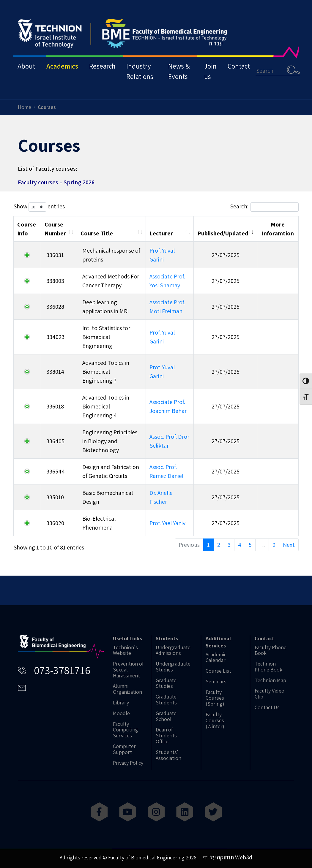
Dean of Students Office (166, 735)
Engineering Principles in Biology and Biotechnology (110, 441)
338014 (55, 372)
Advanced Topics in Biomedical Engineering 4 (106, 406)
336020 (55, 523)
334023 (55, 337)
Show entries (39, 207)
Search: (264, 207)
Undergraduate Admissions (173, 650)
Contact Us (267, 707)
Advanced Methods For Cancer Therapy (111, 281)
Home (25, 107)
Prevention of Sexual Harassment (128, 670)
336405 (55, 441)
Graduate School (166, 716)
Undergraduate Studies (173, 667)
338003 (55, 281)
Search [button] (299, 73)
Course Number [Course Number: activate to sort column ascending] (55, 229)
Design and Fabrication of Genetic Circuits (111, 471)
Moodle (121, 713)
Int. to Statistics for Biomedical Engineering (106, 337)
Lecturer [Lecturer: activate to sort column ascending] (161, 233)
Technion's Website (125, 650)
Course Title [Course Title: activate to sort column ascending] (97, 233)
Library (121, 703)
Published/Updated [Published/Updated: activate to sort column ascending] (223, 233)
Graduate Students (166, 700)
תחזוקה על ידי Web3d (227, 857)
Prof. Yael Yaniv (167, 523)
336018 (55, 406)
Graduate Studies (166, 683)
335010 (55, 497)
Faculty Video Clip (270, 694)
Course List (218, 671)
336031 (55, 255)
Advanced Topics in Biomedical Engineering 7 (106, 372)
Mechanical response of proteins (111, 255)
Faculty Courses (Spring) (215, 698)
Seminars (216, 682)
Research (104, 69)
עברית (221, 46)
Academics (63, 69)
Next (289, 545)
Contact (244, 69)
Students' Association (168, 755)
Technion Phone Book (268, 667)
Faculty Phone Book (271, 650)
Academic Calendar (216, 658)
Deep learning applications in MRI (105, 307)
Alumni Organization (127, 689)
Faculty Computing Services (126, 730)
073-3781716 (62, 670)
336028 (55, 307)
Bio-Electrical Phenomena (99, 523)
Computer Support (124, 749)
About (27, 69)
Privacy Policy (128, 763)
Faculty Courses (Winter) (215, 720)
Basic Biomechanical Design (108, 497)
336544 (56, 471)
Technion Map (270, 680)
